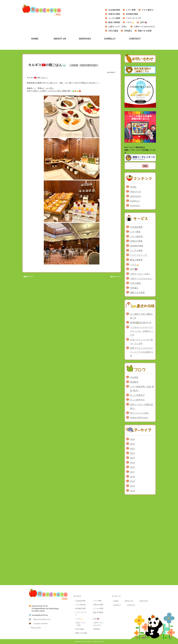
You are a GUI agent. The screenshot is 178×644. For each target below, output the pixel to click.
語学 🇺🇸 (144, 22)
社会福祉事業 (114, 10)
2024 (132, 439)
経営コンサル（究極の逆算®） (141, 406)
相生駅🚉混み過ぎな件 (141, 322)
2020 (132, 458)
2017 (132, 472)
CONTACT (135, 206)
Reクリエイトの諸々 (140, 413)
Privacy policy (36, 628)
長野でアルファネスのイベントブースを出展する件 (141, 352)
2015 (132, 481)
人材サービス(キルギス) (144, 27)
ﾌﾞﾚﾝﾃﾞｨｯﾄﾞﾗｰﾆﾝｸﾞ (134, 18)
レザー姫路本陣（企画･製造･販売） (142, 388)
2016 (132, 477)
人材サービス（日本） (118, 27)
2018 (132, 467)
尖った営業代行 (137, 395)
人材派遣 (74, 65)
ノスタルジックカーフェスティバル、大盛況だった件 (141, 331)
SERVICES (135, 196)
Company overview (40, 624)
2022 (132, 449)
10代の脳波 (113, 31)
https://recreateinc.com (42, 619)
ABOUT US (135, 192)
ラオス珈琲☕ (148, 10)
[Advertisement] (140, 539)
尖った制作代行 (137, 400)
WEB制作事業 (132, 14)
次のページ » (116, 277)
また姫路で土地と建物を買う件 (141, 316)
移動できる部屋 (145, 31)
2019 (132, 463)
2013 (132, 491)
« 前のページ (28, 277)
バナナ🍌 (130, 22)
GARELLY (135, 201)
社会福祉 (134, 377)
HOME (133, 187)
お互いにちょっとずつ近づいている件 (141, 342)
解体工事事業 (114, 22)
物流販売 (134, 382)
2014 (132, 486)
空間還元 (128, 31)
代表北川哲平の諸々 (89, 65)
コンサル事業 (114, 18)
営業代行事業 (114, 14)
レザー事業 (131, 10)
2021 (132, 453)
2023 (132, 444)
